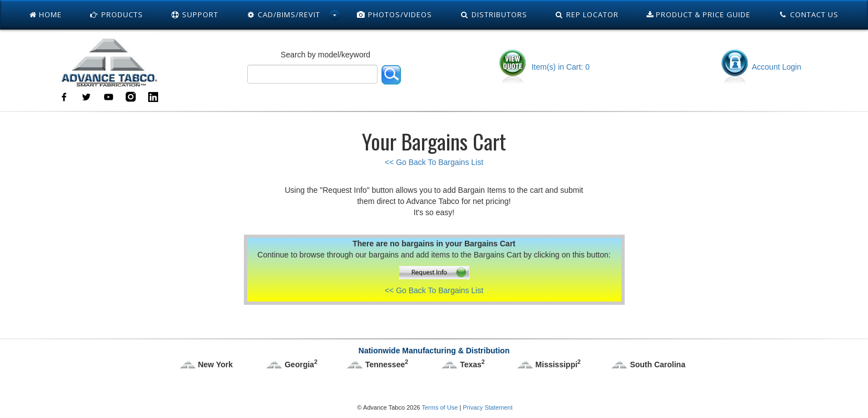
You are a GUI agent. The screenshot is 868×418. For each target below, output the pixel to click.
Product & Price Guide (698, 14)
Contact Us (808, 14)
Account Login (761, 67)
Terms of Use (440, 407)
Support (195, 14)
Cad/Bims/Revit (283, 14)
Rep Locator (587, 14)
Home (46, 14)
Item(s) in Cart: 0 (544, 67)
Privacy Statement (487, 407)
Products (116, 14)
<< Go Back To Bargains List (434, 162)
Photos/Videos (394, 14)
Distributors (494, 14)
